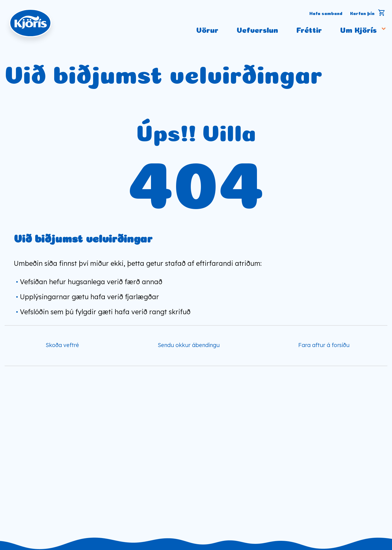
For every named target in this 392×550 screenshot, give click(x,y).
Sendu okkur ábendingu (189, 345)
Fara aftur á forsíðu (324, 345)
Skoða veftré (62, 345)
